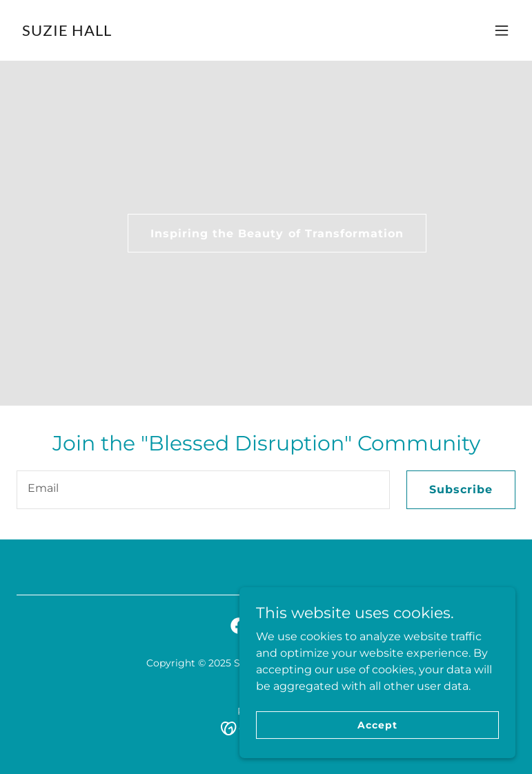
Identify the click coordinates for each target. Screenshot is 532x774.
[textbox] (203, 490)
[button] (502, 30)
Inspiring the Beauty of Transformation (277, 234)
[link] (67, 32)
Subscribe (461, 489)
